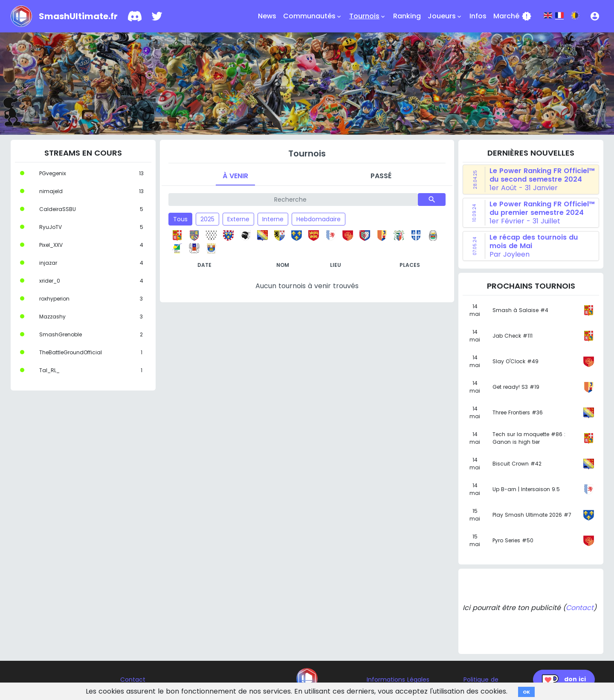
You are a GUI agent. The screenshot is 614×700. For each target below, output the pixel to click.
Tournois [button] (368, 16)
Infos (478, 16)
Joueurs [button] (445, 16)
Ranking (407, 16)
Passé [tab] (381, 176)
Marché (513, 16)
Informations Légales (398, 680)
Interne (273, 219)
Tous (180, 219)
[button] (595, 16)
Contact (580, 608)
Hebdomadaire (319, 219)
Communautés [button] (313, 16)
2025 (207, 219)
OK (526, 692)
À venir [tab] (235, 176)
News (267, 16)
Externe (238, 219)
